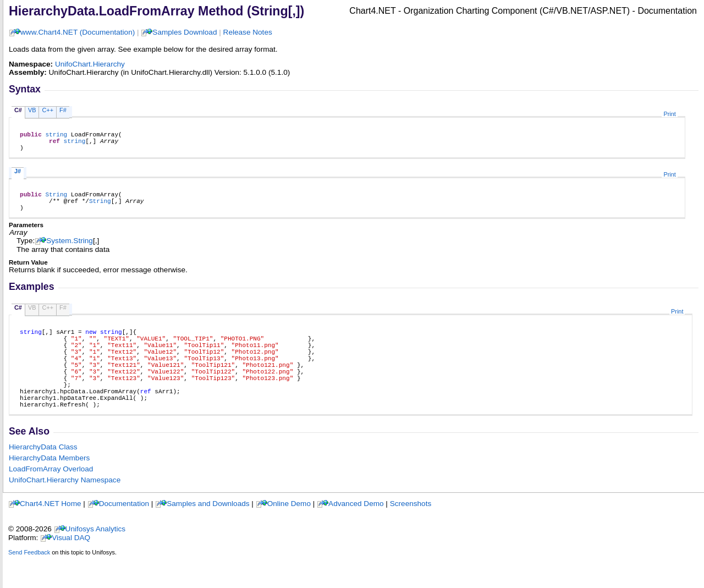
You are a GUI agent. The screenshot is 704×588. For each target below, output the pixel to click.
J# (18, 176)
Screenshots (411, 533)
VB (32, 110)
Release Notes (248, 32)
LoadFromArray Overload (51, 499)
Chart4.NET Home (51, 533)
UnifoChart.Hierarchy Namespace (65, 510)
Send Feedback (29, 582)
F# (63, 110)
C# (18, 110)
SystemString (70, 251)
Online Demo (289, 533)
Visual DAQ (71, 567)
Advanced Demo (356, 533)
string (56, 136)
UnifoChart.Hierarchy (90, 64)
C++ (48, 110)
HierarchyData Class (43, 477)
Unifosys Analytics (96, 559)
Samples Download (185, 32)
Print (669, 114)
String (56, 200)
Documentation (124, 533)
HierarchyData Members (49, 488)
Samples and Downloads (208, 533)
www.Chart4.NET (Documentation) (78, 32)
